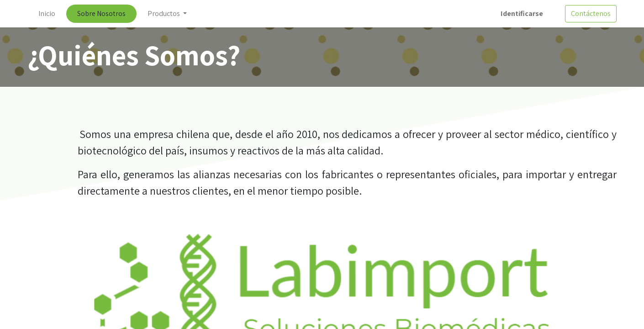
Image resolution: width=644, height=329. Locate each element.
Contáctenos (591, 13)
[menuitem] (47, 14)
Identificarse (522, 13)
